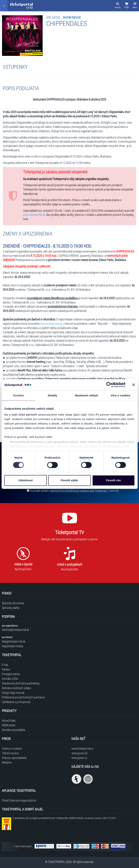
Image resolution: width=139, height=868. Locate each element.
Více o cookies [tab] (121, 395)
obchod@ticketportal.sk (16, 630)
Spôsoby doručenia (13, 603)
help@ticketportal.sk (14, 641)
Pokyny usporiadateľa (14, 758)
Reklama (7, 762)
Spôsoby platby (11, 608)
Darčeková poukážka (13, 730)
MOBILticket (9, 725)
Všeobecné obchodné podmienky (21, 683)
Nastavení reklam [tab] (86, 395)
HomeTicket (9, 720)
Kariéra (6, 669)
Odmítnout (25, 480)
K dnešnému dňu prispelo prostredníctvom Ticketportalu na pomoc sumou (64, 818)
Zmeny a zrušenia (12, 748)
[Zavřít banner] (133, 385)
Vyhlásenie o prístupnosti (16, 702)
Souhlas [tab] (19, 395)
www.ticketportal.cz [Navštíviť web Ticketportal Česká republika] (82, 748)
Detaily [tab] (52, 395)
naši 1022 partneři (24, 415)
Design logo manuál (13, 693)
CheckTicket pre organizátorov (19, 800)
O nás (5, 665)
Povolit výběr (69, 480)
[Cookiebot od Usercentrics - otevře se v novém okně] (109, 385)
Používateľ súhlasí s (74, 491)
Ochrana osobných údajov (17, 688)
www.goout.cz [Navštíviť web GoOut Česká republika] (79, 758)
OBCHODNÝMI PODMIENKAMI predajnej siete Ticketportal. (79, 491)
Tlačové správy (10, 753)
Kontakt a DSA (10, 679)
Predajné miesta (11, 674)
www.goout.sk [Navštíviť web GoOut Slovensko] (79, 753)
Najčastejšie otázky (13, 646)
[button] (127, 6)
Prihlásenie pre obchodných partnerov (23, 697)
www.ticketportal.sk (34, 215)
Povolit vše (113, 480)
